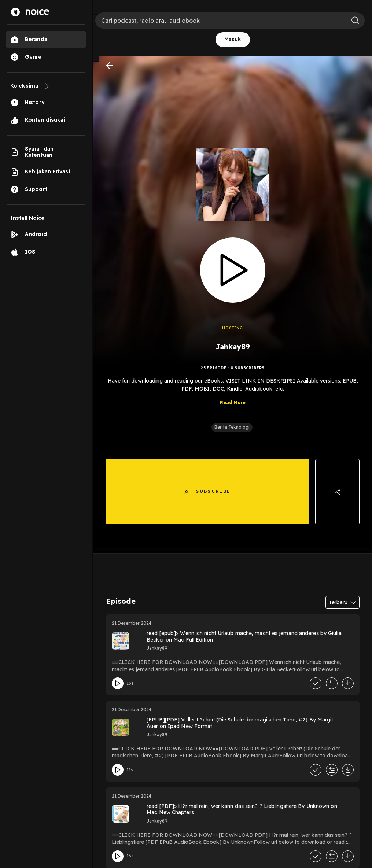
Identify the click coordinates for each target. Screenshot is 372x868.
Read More (233, 408)
